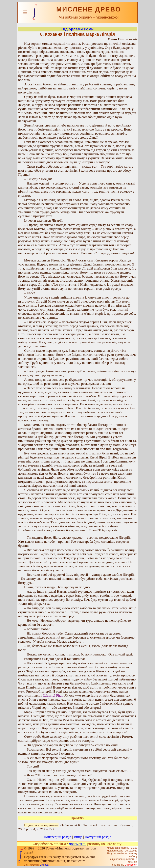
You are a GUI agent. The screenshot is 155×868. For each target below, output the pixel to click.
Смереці (44, 865)
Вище (78, 837)
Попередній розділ (58, 837)
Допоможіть (78, 844)
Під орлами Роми (77, 29)
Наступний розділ (98, 837)
